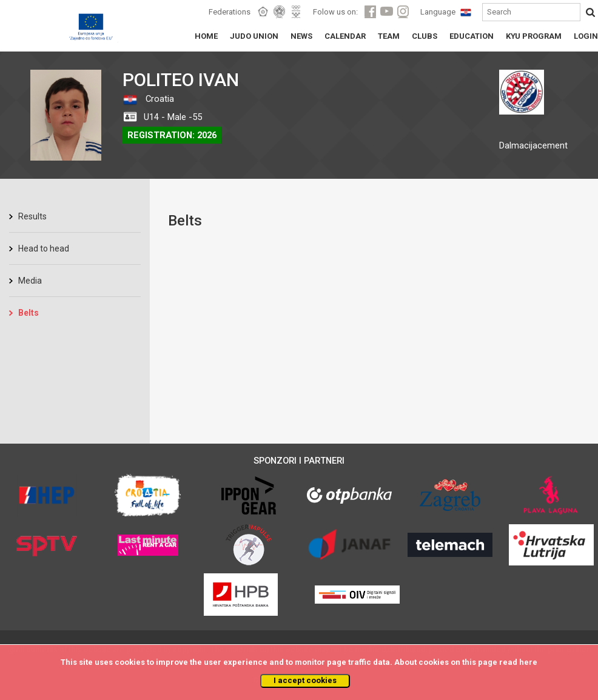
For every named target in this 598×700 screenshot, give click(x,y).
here (528, 662)
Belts (29, 313)
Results (32, 216)
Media (30, 281)
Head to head (44, 248)
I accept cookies (305, 680)
